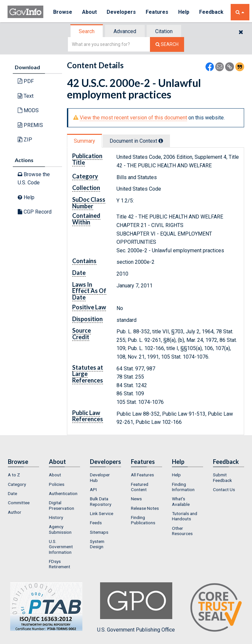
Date (12, 493)
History (56, 517)
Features (157, 12)
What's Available (181, 501)
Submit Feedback (222, 477)
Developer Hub (100, 477)
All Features (142, 475)
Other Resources (182, 531)
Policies (57, 484)
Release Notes (145, 508)
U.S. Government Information (61, 547)
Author (15, 512)
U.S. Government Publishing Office (136, 608)
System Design (97, 544)
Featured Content (140, 487)
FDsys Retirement (60, 564)
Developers (121, 12)
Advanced (125, 31)
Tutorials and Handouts (185, 516)
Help (184, 12)
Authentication (63, 493)
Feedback (211, 12)
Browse (63, 12)
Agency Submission (60, 529)
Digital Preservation (62, 505)
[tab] (87, 31)
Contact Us (224, 489)
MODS (28, 110)
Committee (19, 503)
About (89, 12)
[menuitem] (23, 475)
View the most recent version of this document (133, 118)
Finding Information (183, 487)
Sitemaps (99, 532)
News (136, 499)
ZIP (25, 140)
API (93, 489)
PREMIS (30, 125)
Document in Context (136, 141)
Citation (164, 31)
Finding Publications (143, 520)
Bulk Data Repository (101, 501)
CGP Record (35, 212)
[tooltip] (161, 141)
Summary (84, 141)
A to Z (14, 475)
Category (17, 484)
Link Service (102, 513)
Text (26, 96)
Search (87, 31)
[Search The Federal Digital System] (167, 44)
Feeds (96, 523)
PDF (26, 81)
